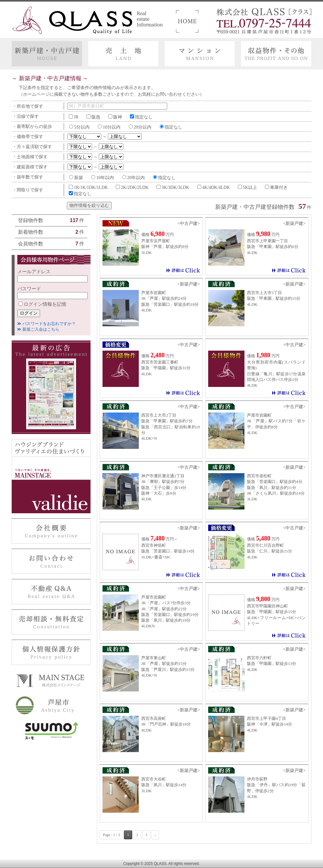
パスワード (29, 289)
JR (76, 117)
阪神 (118, 117)
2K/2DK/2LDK (135, 187)
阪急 (96, 117)
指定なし (144, 117)
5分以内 (82, 127)
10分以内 (112, 127)
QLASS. (161, 864)
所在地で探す (30, 106)
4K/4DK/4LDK (216, 187)
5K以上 (250, 187)
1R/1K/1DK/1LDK (91, 187)
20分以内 (143, 127)
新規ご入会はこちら (41, 329)
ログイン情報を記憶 (42, 304)
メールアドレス (34, 272)
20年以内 (136, 178)
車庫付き (279, 187)
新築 (79, 178)
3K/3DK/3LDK (175, 187)
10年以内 (105, 178)
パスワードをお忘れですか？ (49, 324)
